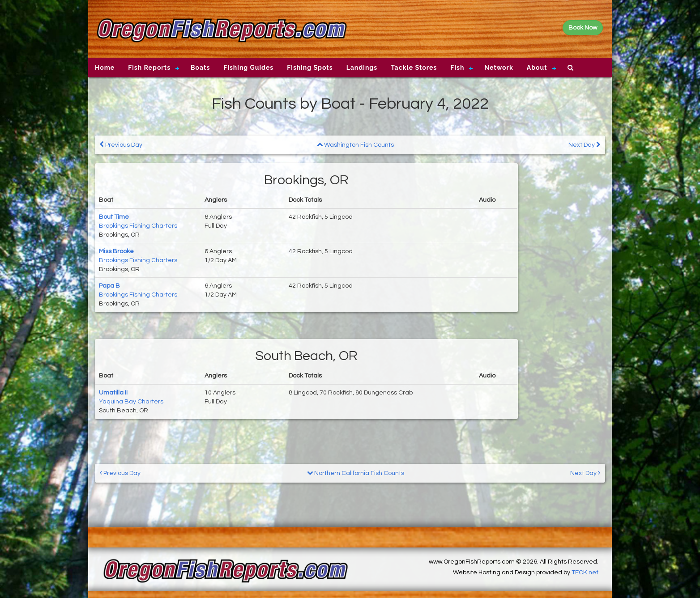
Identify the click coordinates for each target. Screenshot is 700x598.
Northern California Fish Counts (356, 473)
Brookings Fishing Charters (138, 226)
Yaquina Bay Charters (131, 402)
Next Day (584, 145)
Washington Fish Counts (355, 145)
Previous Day (121, 145)
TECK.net (585, 573)
